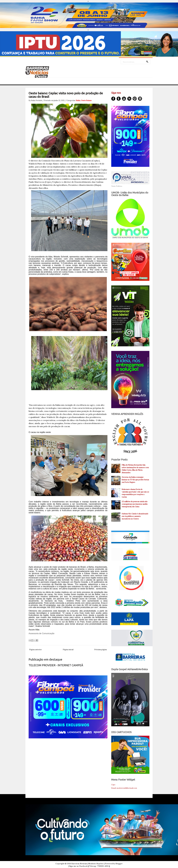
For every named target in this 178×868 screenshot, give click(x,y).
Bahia (78, 100)
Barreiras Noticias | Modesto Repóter (88, 864)
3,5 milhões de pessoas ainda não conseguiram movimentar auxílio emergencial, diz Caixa (135, 504)
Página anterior (35, 650)
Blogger (119, 864)
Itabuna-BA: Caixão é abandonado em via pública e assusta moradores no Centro (135, 516)
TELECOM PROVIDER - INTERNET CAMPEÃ (56, 665)
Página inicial (68, 650)
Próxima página (101, 650)
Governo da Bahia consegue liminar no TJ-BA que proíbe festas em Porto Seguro (135, 480)
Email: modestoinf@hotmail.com (124, 788)
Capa (113, 785)
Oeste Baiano (86, 100)
